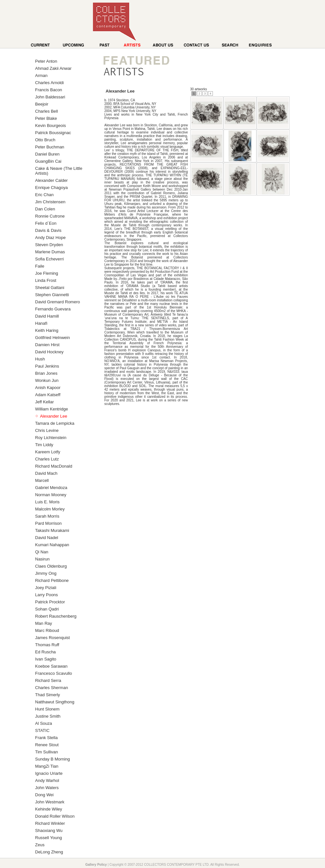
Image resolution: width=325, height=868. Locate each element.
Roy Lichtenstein (51, 438)
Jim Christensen (50, 202)
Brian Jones (46, 373)
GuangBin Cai (48, 161)
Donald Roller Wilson (55, 816)
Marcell (42, 480)
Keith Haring (47, 330)
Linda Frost (46, 280)
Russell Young (48, 838)
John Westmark (50, 802)
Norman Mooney (51, 495)
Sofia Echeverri (49, 259)
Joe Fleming (47, 273)
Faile (40, 266)
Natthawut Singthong (55, 702)
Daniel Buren (47, 154)
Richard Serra (48, 680)
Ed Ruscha (45, 652)
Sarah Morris (47, 516)
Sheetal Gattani (50, 288)
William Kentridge (52, 409)
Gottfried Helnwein (52, 338)
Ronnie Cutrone (50, 216)
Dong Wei (44, 795)
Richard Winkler (50, 823)
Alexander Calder (51, 180)
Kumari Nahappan (52, 545)
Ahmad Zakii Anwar (53, 68)
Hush (40, 359)
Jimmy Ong (46, 573)
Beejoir (42, 104)
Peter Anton (46, 61)
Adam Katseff (48, 395)
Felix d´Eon (46, 223)
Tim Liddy (44, 445)
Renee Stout (47, 745)
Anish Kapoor (48, 388)
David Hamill (47, 316)
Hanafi (41, 323)
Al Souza (44, 723)
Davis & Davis (48, 230)
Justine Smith (48, 716)
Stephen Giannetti (52, 295)
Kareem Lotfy (48, 452)
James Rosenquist (52, 638)
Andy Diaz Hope (50, 238)
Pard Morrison (48, 523)
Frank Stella (46, 738)
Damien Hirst (47, 345)
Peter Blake (46, 118)
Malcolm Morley (50, 509)
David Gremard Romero (58, 302)
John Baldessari (50, 97)
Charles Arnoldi (49, 83)
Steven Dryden (49, 245)
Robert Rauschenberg (56, 616)
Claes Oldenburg (51, 566)
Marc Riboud (47, 630)
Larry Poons (46, 595)
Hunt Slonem (47, 709)
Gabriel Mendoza (51, 488)
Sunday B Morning (52, 759)
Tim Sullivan (46, 752)
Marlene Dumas (50, 252)
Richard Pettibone (52, 580)
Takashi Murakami (52, 530)
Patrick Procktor (50, 602)
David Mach (46, 473)
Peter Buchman (50, 147)
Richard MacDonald (54, 466)
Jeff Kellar (45, 402)
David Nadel (47, 538)
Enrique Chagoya (51, 188)
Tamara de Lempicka (55, 423)
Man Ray (44, 623)
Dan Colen (45, 209)
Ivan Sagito (46, 659)
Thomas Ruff (47, 645)
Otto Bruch (45, 140)
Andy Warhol (47, 780)
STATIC (42, 730)
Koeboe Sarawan (51, 666)
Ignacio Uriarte (49, 773)
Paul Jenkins (47, 366)
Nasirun (42, 559)
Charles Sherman (52, 688)
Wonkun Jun (47, 380)
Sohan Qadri (47, 609)
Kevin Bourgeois (51, 126)
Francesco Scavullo (53, 673)
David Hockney (49, 352)
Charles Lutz (47, 459)
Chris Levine (47, 430)
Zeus (40, 845)
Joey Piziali (46, 588)
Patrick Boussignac (53, 133)
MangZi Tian (47, 766)
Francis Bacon (49, 90)
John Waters (47, 788)
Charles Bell (46, 111)
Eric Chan (44, 195)
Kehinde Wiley (49, 809)
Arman (41, 75)
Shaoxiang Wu (49, 830)
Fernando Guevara (53, 309)
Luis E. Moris (47, 502)
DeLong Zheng (49, 852)
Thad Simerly (48, 695)
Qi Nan (42, 552)
